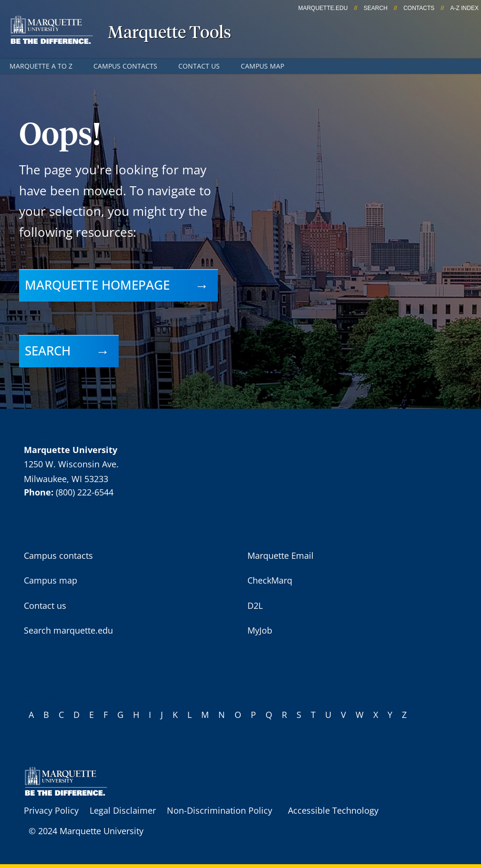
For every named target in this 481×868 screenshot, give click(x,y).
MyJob (260, 630)
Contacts (419, 8)
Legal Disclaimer (123, 810)
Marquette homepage (97, 285)
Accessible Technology (333, 810)
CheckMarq (270, 580)
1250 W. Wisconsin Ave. (71, 464)
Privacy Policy (51, 810)
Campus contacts (125, 66)
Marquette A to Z (41, 66)
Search (376, 8)
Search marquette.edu (68, 630)
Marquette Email (281, 555)
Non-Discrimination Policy (220, 810)
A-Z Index (465, 8)
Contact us (199, 66)
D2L (255, 606)
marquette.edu (323, 8)
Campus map (262, 66)
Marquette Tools (169, 33)
